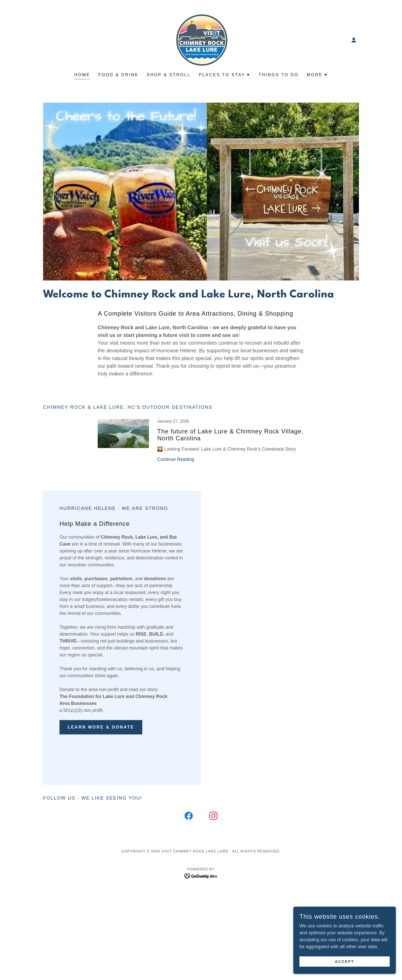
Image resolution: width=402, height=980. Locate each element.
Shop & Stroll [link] (169, 75)
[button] (354, 40)
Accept (345, 962)
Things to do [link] (278, 75)
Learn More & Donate (101, 727)
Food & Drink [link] (118, 75)
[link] (201, 40)
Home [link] (82, 75)
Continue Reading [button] (176, 459)
